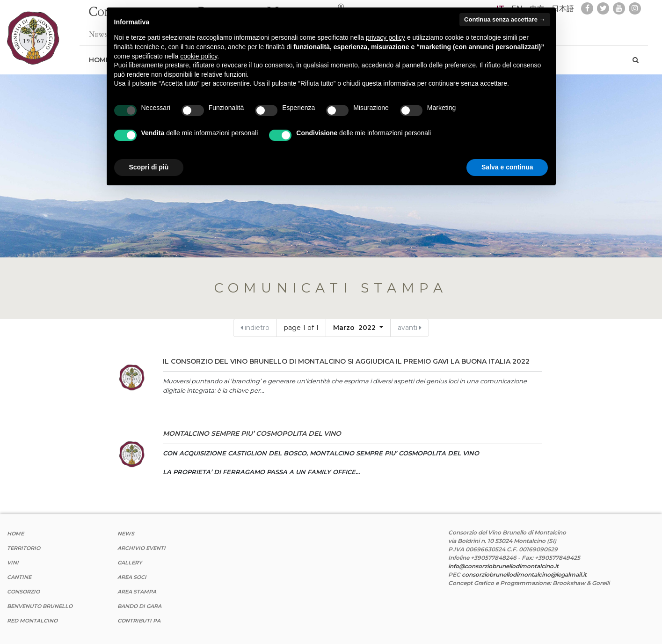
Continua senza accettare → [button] (505, 19)
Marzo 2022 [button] (355, 328)
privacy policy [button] (386, 37)
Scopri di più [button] (149, 167)
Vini (13, 563)
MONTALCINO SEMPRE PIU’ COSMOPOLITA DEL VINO (252, 433)
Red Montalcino (32, 621)
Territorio (24, 548)
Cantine (19, 577)
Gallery (130, 563)
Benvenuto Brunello (40, 606)
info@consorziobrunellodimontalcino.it (503, 566)
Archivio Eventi (142, 548)
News (98, 30)
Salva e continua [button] (507, 167)
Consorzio (23, 592)
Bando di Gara (139, 606)
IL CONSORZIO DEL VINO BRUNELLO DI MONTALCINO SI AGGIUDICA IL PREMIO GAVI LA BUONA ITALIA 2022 (346, 361)
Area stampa (137, 592)
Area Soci (132, 577)
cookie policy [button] (199, 56)
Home (15, 534)
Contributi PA (139, 621)
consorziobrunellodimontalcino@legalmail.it (524, 574)
